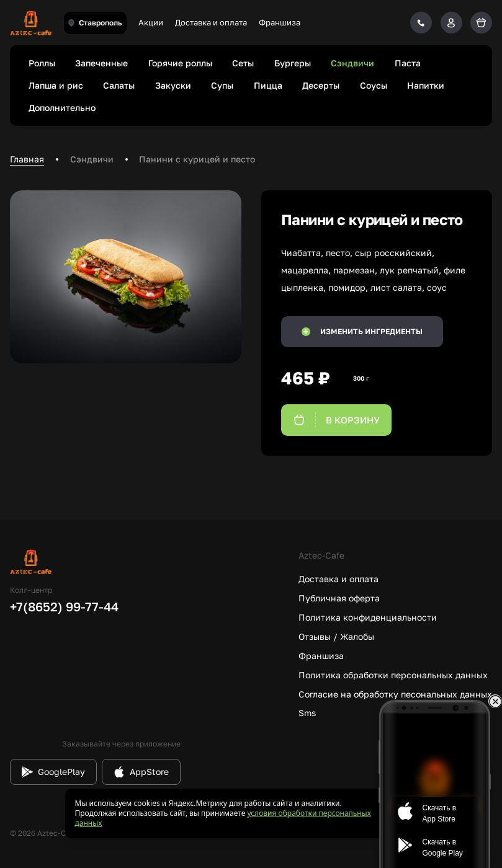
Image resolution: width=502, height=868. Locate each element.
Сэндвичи (352, 63)
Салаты (119, 85)
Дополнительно (62, 108)
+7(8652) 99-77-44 (64, 606)
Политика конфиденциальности (368, 617)
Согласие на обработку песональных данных (395, 694)
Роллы (42, 63)
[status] (251, 813)
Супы (222, 85)
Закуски (173, 85)
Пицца (268, 85)
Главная (27, 159)
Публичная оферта (339, 598)
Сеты (243, 63)
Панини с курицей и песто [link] (197, 159)
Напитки (426, 85)
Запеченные (101, 63)
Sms (307, 713)
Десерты (321, 85)
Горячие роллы (180, 63)
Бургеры (293, 63)
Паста (408, 63)
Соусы (374, 85)
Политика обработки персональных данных (393, 675)
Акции (151, 22)
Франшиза (280, 22)
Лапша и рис (56, 85)
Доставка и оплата (211, 22)
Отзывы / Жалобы (336, 636)
